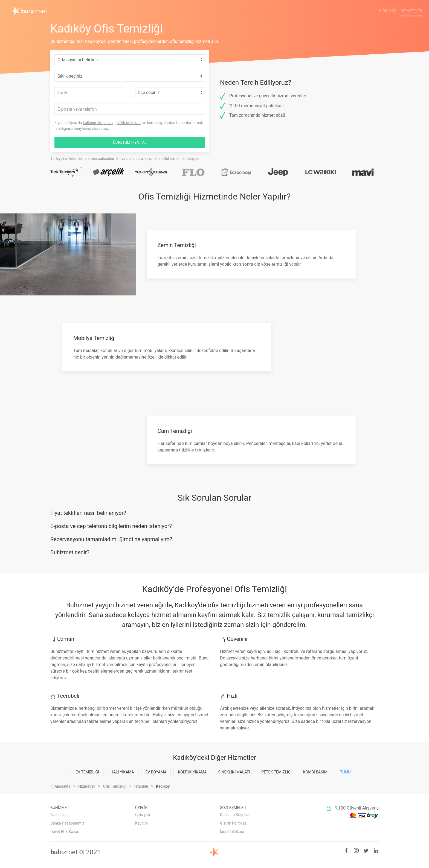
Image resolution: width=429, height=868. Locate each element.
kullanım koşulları (98, 123)
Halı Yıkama (122, 772)
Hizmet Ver (411, 11)
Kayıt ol (141, 823)
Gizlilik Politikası (234, 823)
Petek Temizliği (276, 772)
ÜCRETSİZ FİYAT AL (130, 142)
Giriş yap (143, 815)
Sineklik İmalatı (234, 772)
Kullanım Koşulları (235, 815)
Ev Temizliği (87, 772)
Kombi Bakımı (316, 772)
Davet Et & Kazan (65, 832)
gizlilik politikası (128, 123)
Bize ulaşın (60, 815)
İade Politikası (232, 832)
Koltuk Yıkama (192, 772)
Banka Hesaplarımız (67, 823)
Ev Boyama (156, 772)
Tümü (345, 772)
